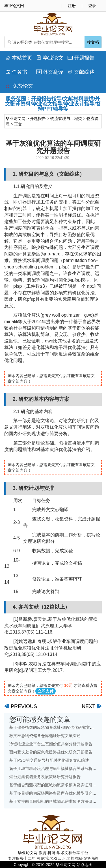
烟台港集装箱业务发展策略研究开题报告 (45, 777)
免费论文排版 (19, 87)
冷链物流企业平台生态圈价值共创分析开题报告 (51, 744)
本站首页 (19, 58)
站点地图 (85, 865)
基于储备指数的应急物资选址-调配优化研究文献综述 (56, 727)
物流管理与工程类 (66, 118)
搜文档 (93, 42)
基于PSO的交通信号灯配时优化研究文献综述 (49, 760)
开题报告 (81, 58)
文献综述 (81, 72)
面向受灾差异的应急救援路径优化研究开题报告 (51, 752)
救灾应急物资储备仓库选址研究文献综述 (45, 736)
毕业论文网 (16, 118)
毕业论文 (50, 58)
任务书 (16, 72)
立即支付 (46, 691)
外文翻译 (50, 72)
